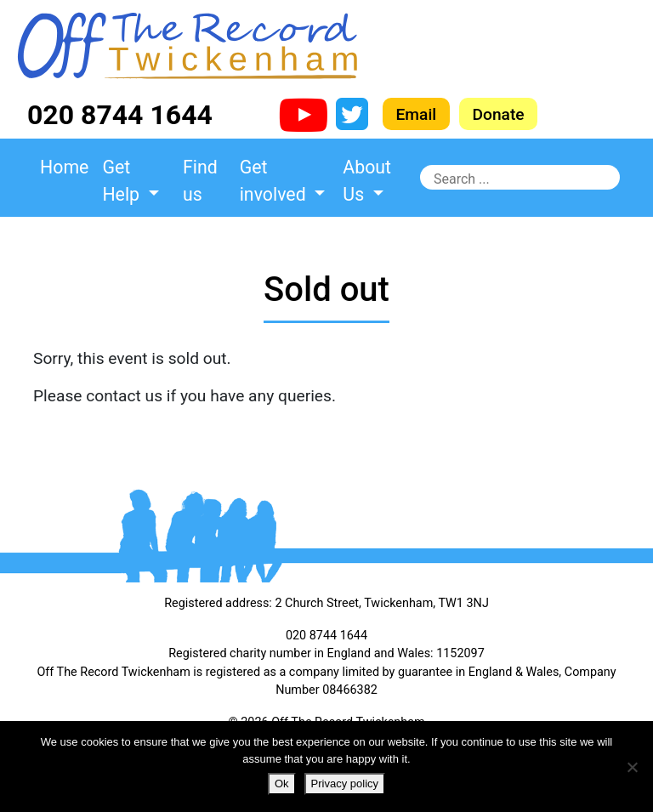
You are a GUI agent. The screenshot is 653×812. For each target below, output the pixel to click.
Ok (282, 784)
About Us (367, 181)
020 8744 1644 (120, 115)
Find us (200, 181)
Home (64, 167)
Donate (499, 114)
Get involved (275, 181)
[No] (632, 767)
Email (417, 114)
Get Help (123, 181)
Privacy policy (345, 784)
